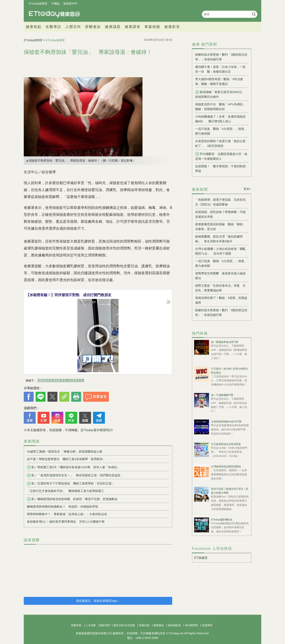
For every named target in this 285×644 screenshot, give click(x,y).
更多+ (247, 189)
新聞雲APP (70, 4)
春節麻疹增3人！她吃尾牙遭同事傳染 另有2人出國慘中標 (66, 522)
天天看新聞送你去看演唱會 (226, 444)
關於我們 (105, 625)
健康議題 (113, 27)
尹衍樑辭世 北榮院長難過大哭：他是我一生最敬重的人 (221, 156)
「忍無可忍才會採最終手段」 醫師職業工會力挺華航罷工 (66, 491)
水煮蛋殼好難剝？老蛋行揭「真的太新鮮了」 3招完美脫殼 (220, 143)
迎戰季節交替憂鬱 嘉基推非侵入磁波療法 (220, 276)
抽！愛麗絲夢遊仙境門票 (225, 342)
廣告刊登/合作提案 (124, 625)
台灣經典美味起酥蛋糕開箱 (226, 467)
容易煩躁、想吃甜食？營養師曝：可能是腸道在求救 (220, 214)
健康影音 (172, 27)
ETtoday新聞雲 (38, 4)
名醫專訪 (53, 27)
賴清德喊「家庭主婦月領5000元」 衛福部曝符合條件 (221, 94)
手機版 (55, 4)
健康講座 (133, 27)
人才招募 (91, 625)
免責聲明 (207, 625)
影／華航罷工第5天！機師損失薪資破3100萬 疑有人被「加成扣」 (73, 467)
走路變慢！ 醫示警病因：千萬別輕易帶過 (220, 169)
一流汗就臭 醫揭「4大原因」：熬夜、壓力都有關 (221, 131)
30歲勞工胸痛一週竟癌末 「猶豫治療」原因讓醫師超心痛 (65, 451)
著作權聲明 (191, 625)
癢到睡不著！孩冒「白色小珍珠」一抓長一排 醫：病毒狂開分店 (220, 69)
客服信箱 (144, 625)
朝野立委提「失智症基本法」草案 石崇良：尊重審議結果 (220, 288)
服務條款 (159, 625)
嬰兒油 (79, 381)
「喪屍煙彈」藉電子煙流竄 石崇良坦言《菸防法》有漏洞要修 (220, 202)
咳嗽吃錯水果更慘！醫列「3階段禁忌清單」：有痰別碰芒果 (221, 57)
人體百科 (73, 27)
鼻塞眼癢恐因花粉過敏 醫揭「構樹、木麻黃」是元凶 (220, 227)
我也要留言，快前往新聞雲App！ (98, 601)
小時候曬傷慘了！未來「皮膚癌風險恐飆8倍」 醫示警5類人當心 (220, 119)
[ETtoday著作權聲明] (95, 430)
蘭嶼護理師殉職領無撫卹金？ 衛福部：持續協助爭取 (63, 507)
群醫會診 (93, 27)
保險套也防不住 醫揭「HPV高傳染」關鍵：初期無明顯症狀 (220, 107)
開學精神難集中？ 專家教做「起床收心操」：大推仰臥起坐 (67, 514)
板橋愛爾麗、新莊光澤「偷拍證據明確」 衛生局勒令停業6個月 (219, 239)
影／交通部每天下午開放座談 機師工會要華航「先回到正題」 (71, 483)
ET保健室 (201, 558)
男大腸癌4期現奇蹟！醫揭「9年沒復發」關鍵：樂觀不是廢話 (219, 81)
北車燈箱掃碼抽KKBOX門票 (226, 422)
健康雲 (54, 14)
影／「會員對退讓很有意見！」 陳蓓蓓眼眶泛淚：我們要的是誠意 (74, 475)
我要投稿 (76, 625)
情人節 (68, 381)
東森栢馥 (152, 27)
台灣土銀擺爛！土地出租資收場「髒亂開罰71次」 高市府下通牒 (220, 251)
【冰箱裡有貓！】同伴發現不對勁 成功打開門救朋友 (69, 295)
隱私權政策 (174, 625)
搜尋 (254, 14)
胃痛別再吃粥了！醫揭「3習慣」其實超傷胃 (221, 300)
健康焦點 (34, 27)
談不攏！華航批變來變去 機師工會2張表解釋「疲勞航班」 (66, 459)
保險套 (57, 381)
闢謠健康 (44, 381)
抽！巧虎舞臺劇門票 (222, 395)
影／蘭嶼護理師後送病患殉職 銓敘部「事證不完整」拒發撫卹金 (72, 499)
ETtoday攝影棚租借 (222, 520)
